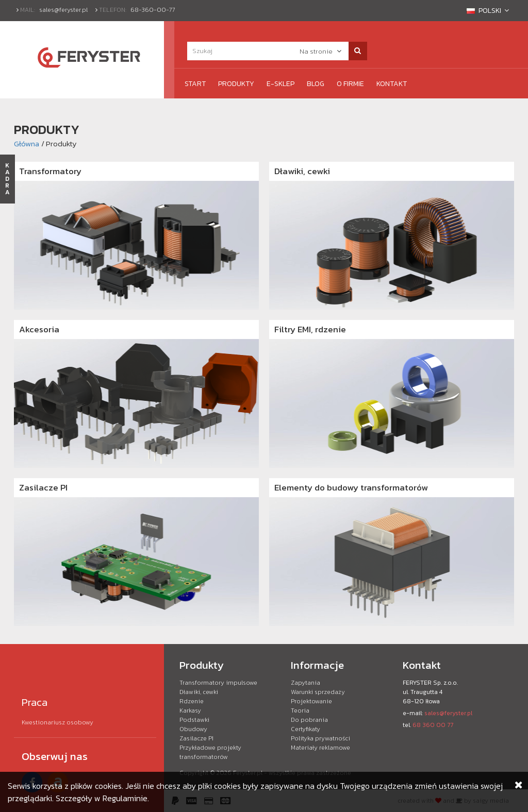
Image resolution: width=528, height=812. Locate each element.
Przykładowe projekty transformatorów (210, 752)
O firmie (350, 84)
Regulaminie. (126, 798)
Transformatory (50, 171)
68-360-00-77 (153, 10)
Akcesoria (39, 329)
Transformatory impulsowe (218, 683)
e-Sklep (280, 84)
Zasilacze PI (43, 487)
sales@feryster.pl (63, 10)
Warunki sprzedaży (318, 692)
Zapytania (306, 683)
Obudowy (193, 729)
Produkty (236, 84)
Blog (316, 84)
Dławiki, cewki (302, 171)
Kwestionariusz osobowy (57, 722)
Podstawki (194, 720)
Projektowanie (311, 701)
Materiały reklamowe (320, 748)
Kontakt (392, 84)
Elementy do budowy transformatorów (351, 487)
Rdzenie (192, 701)
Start (195, 84)
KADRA (7, 179)
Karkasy (190, 711)
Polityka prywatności (320, 738)
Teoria (300, 711)
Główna (27, 143)
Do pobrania (309, 720)
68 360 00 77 (433, 725)
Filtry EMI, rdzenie (310, 329)
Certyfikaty (306, 729)
